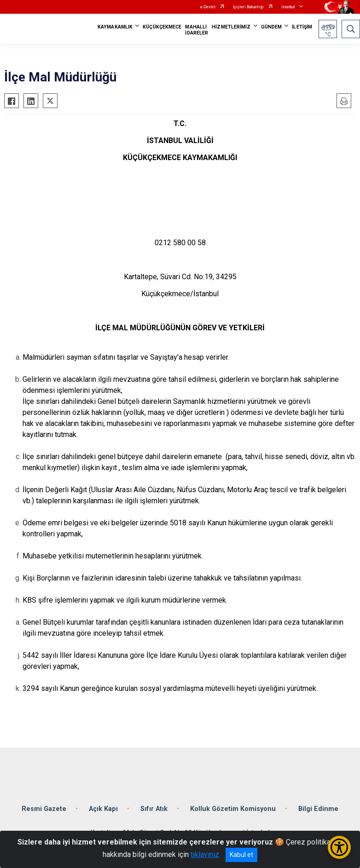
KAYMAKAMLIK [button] (115, 27)
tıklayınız (205, 854)
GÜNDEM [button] (272, 27)
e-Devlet (208, 7)
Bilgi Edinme (318, 809)
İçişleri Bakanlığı (248, 7)
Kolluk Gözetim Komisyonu (233, 809)
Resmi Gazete (44, 809)
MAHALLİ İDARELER (197, 30)
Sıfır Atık (154, 809)
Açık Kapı (103, 809)
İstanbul (288, 7)
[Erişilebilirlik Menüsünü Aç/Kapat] (339, 847)
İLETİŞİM (302, 27)
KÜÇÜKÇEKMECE (162, 27)
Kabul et (241, 855)
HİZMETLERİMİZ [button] (231, 27)
